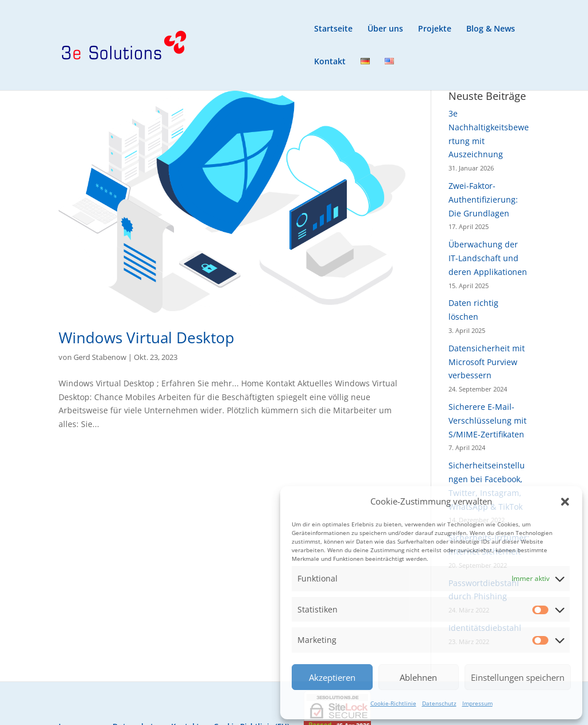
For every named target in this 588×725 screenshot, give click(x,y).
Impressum (477, 703)
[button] (565, 502)
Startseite (333, 29)
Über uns (385, 29)
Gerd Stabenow (100, 357)
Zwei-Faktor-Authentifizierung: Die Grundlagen (483, 199)
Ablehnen (418, 677)
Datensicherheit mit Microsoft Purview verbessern (487, 362)
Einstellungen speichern (518, 677)
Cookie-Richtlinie (393, 703)
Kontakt (330, 62)
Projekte (435, 29)
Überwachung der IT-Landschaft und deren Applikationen (488, 258)
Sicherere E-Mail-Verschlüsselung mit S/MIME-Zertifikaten (488, 420)
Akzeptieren (332, 677)
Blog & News (491, 29)
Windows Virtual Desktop (146, 338)
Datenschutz (439, 703)
